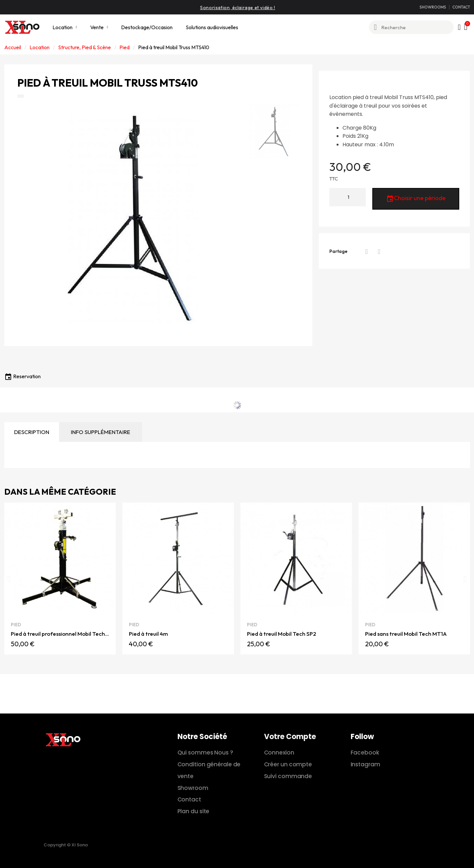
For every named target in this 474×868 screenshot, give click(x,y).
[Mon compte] (459, 27)
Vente (99, 27)
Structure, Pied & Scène (84, 47)
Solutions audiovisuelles (212, 27)
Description (32, 432)
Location (65, 27)
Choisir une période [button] (416, 199)
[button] (9, 579)
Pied (124, 47)
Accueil (13, 47)
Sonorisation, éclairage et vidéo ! (237, 8)
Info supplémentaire (101, 432)
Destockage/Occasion (147, 27)
